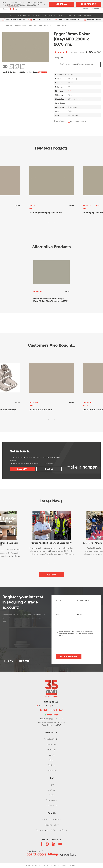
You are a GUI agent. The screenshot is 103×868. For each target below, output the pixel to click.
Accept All (61, 4)
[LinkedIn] (54, 844)
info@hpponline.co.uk (54, 719)
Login (52, 785)
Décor (11, 66)
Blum (68, 15)
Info (11, 15)
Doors (60, 15)
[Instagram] (47, 844)
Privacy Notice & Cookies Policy (52, 830)
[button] (48, 223)
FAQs (52, 795)
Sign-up (51, 790)
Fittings (77, 15)
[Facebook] (42, 844)
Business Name (83, 600)
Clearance (88, 15)
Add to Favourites (77, 121)
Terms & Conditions (52, 820)
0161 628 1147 (51, 710)
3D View (5, 66)
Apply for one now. (87, 64)
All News (52, 575)
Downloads (51, 800)
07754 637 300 (53, 715)
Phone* (59, 615)
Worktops (50, 15)
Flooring (38, 15)
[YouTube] (60, 844)
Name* (59, 600)
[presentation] (72, 645)
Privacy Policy (14, 6)
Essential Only (89, 4)
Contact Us (52, 805)
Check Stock (59, 121)
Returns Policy (52, 825)
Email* (80, 615)
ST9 (70, 91)
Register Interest (69, 657)
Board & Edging (23, 15)
